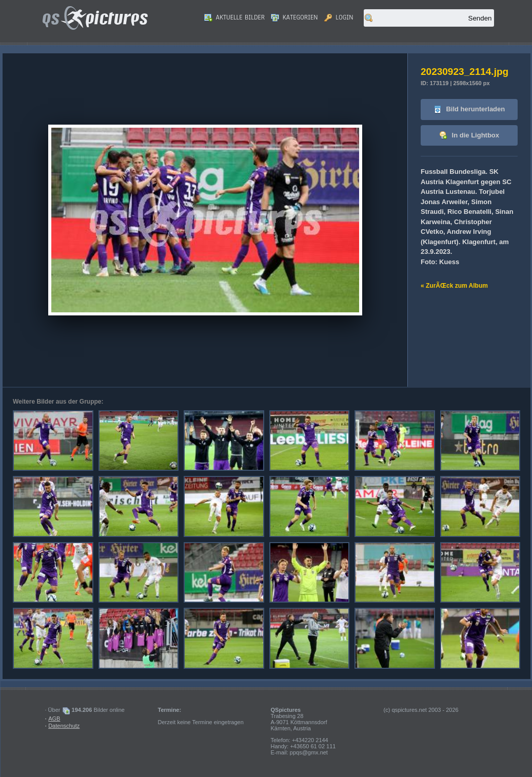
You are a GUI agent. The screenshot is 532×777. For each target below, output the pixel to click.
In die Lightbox (469, 136)
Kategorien (294, 17)
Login (339, 17)
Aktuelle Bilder (234, 17)
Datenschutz (64, 726)
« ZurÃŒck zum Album (454, 286)
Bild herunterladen (469, 109)
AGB (54, 719)
